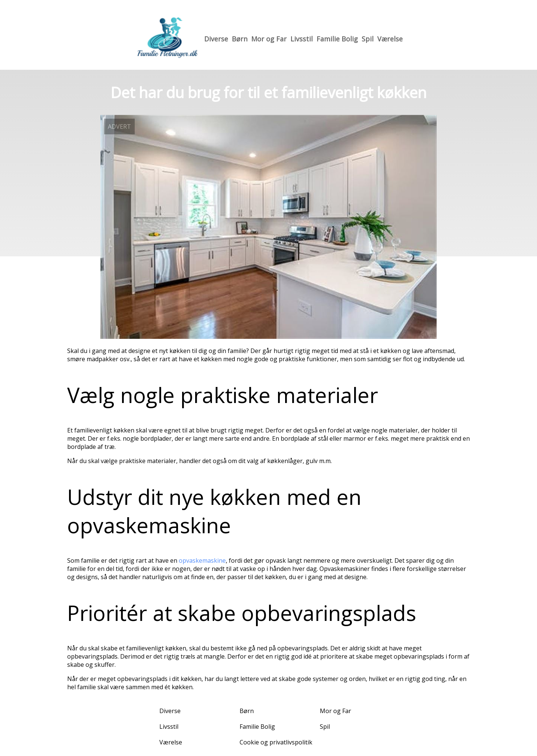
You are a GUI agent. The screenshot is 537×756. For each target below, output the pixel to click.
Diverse (216, 39)
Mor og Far (269, 39)
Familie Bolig (337, 39)
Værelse (390, 39)
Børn (240, 39)
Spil (368, 39)
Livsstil (302, 39)
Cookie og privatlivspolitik (276, 742)
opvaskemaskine (202, 560)
